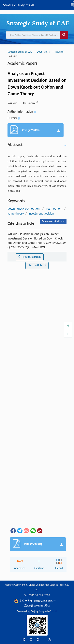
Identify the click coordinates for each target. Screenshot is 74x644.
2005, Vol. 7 (44, 52)
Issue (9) (60, 52)
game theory (16, 213)
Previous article (30, 257)
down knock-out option (23, 209)
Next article (37, 265)
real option (54, 209)
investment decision (41, 213)
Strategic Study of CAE (19, 5)
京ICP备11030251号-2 (37, 606)
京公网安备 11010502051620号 (35, 601)
